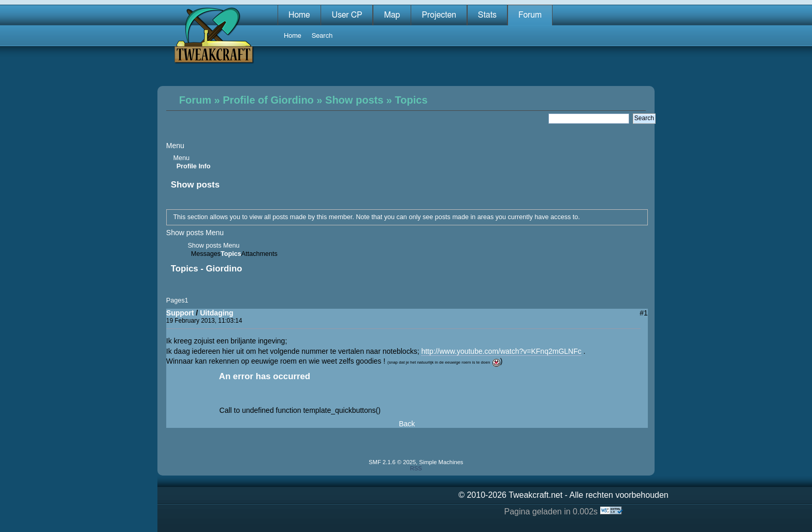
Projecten (439, 15)
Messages (206, 254)
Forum (530, 15)
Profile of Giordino (268, 100)
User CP (347, 15)
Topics (411, 100)
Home (299, 15)
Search (322, 36)
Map (392, 15)
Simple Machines (441, 462)
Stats (487, 15)
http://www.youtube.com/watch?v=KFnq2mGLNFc (501, 351)
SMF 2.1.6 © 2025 (392, 462)
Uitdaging (217, 313)
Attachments (259, 254)
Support (180, 313)
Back (407, 424)
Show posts (354, 100)
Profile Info (194, 167)
